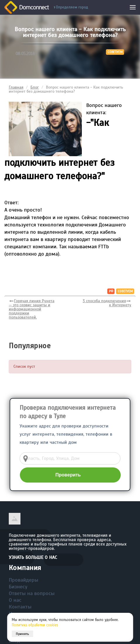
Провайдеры (24, 580)
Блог (35, 87)
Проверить (68, 475)
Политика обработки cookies (35, 625)
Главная (16, 87)
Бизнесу (18, 587)
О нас (15, 600)
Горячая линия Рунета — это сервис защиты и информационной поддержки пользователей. (32, 309)
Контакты (20, 607)
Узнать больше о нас (33, 557)
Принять (22, 634)
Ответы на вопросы (32, 593)
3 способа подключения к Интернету (107, 303)
